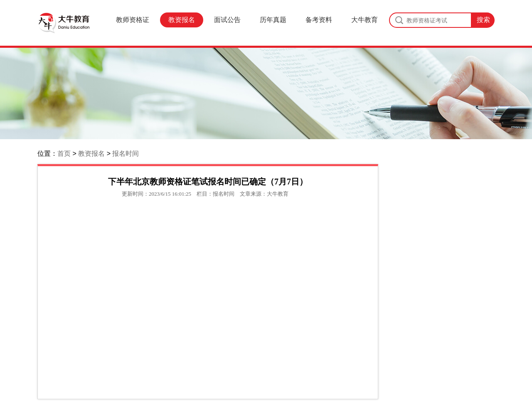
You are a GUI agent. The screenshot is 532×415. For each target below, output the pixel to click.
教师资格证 (133, 20)
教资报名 (182, 20)
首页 (64, 153)
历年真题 (273, 20)
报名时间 (126, 153)
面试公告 (227, 20)
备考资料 (319, 20)
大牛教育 (365, 20)
